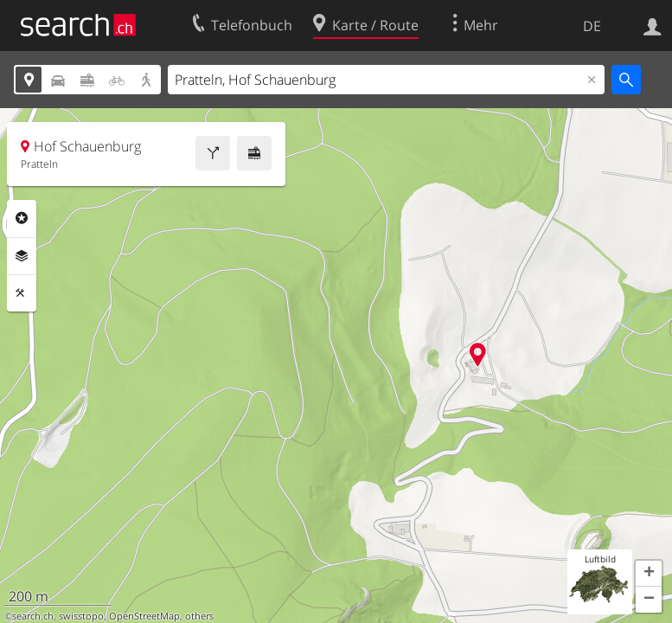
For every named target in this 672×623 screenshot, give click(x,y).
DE (592, 26)
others (199, 616)
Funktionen (22, 293)
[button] (649, 574)
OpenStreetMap (144, 616)
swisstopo (81, 616)
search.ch (33, 616)
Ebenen (22, 256)
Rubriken (22, 218)
